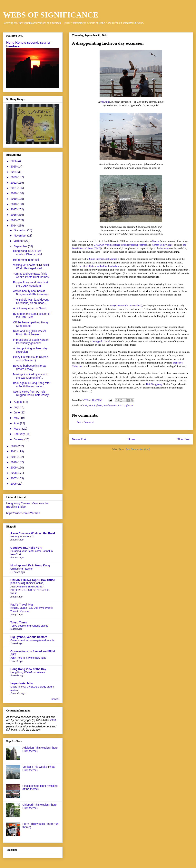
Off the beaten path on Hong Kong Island (30, 324)
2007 (14, 478)
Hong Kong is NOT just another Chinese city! (28, 253)
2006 (14, 484)
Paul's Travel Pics (22, 605)
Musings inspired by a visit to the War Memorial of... (31, 376)
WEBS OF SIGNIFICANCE (51, 15)
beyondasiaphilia (22, 683)
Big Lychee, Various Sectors (29, 637)
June (17, 412)
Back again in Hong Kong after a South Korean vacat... (32, 385)
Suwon (156, 241)
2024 (14, 172)
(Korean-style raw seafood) (128, 305)
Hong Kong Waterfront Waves (28, 672)
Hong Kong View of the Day (28, 669)
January (19, 439)
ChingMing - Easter (22, 569)
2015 (14, 220)
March (18, 429)
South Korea (110, 405)
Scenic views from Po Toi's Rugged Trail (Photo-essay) (31, 393)
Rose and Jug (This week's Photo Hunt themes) (30, 333)
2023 (14, 177)
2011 (14, 457)
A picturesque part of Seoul (30, 308)
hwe (112, 305)
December (20, 230)
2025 (14, 167)
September (21, 246)
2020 (14, 193)
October (19, 241)
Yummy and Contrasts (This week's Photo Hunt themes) (31, 275)
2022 (14, 183)
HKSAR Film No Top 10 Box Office (33, 580)
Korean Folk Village (162, 245)
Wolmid (105, 102)
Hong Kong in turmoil (26, 260)
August (18, 402)
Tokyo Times (19, 622)
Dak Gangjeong (154, 384)
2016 (14, 215)
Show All (55, 699)
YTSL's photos (125, 405)
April (17, 423)
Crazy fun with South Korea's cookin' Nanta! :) (31, 359)
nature (92, 405)
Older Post (183, 439)
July (17, 407)
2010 (14, 462)
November (20, 236)
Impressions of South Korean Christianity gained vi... (31, 341)
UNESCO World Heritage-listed (110, 245)
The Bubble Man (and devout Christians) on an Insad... (31, 301)
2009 (14, 468)
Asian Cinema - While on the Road (33, 533)
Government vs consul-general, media (32, 640)
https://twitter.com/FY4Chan (23, 513)
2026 (14, 161)
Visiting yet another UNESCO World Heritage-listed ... (31, 267)
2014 (14, 226)
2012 (14, 451)
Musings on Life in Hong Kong (30, 565)
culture (84, 405)
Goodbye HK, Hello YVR (26, 548)
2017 (14, 209)
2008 (14, 473)
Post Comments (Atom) (138, 449)
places (99, 405)
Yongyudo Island (101, 341)
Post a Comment (85, 422)
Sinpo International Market (103, 259)
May (17, 418)
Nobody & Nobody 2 (22, 536)
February (20, 434)
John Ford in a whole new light (28, 658)
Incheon (164, 248)
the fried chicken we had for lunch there (99, 266)
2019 (14, 199)
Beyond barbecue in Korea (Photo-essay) (29, 367)
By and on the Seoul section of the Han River (32, 315)
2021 (14, 188)
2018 (14, 204)
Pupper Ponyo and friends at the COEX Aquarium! (30, 284)
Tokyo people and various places (29, 626)
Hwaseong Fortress (137, 245)
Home (131, 439)
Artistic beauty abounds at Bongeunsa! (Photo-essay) (31, 293)
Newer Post (79, 439)
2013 (14, 446)
